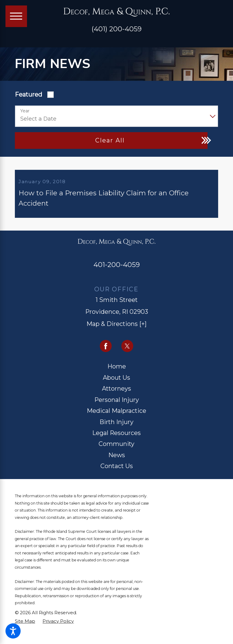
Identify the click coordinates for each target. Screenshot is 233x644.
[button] (13, 631)
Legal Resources (116, 438)
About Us (116, 382)
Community (116, 449)
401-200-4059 (117, 269)
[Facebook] (106, 351)
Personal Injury (117, 405)
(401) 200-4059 (117, 29)
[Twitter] (127, 351)
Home (117, 371)
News (117, 460)
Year (25, 111)
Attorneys (116, 393)
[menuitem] (117, 372)
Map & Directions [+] (116, 329)
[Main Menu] (16, 16)
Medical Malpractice (116, 416)
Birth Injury (116, 427)
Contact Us (117, 471)
